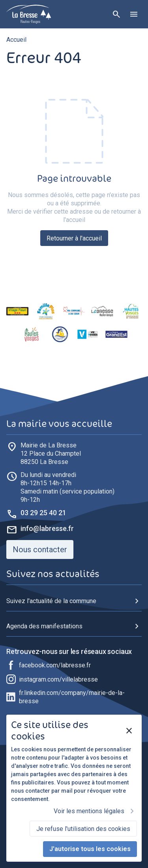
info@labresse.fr (47, 528)
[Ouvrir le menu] (134, 14)
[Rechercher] (116, 14)
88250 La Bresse (51, 453)
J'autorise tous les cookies (90, 849)
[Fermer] (129, 731)
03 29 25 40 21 (43, 513)
